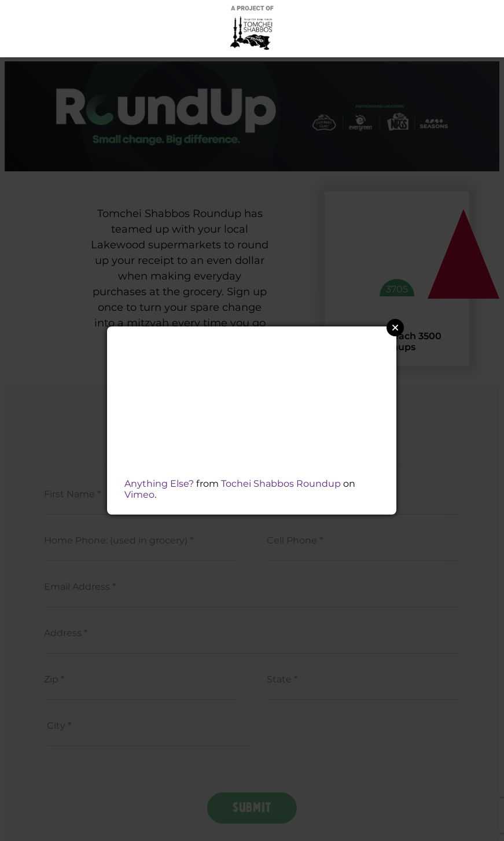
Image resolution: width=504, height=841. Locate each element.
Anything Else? (159, 484)
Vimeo (139, 495)
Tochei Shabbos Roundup (281, 484)
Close (395, 328)
